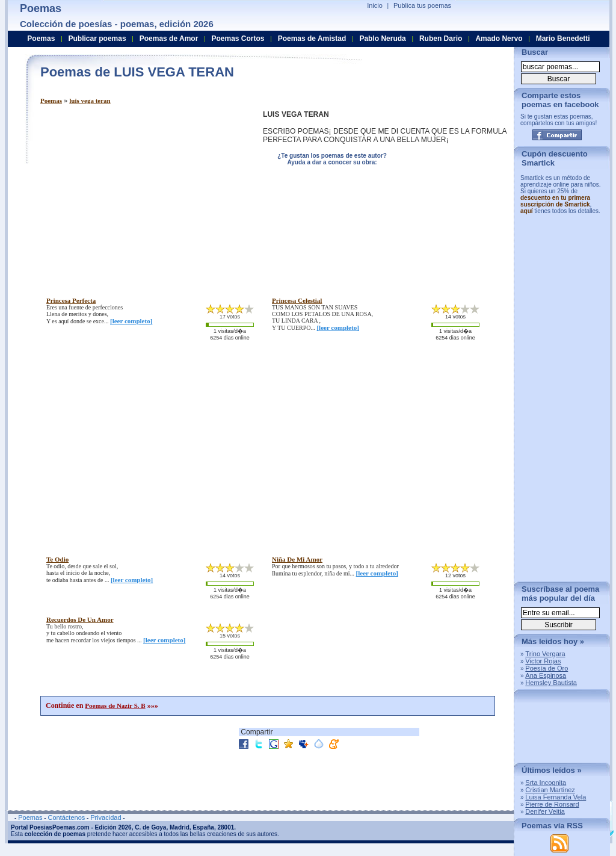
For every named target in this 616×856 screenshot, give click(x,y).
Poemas (51, 101)
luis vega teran (90, 101)
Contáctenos (66, 817)
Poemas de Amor (169, 39)
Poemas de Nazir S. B (115, 706)
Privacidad (106, 817)
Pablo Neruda (382, 39)
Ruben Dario (441, 39)
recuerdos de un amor (80, 619)
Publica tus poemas (422, 5)
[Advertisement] (141, 194)
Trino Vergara (545, 654)
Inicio (375, 5)
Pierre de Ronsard (552, 804)
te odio (57, 559)
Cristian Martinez (550, 790)
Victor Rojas (543, 661)
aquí (527, 211)
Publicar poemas (97, 39)
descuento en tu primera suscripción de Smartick (555, 201)
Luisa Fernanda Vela (556, 797)
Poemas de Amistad (312, 39)
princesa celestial (297, 300)
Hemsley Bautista (551, 683)
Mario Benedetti (563, 39)
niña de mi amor (297, 559)
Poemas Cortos (238, 39)
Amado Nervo (499, 39)
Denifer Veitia (545, 811)
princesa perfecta (71, 300)
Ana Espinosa (546, 675)
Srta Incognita (546, 783)
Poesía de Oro (547, 668)
